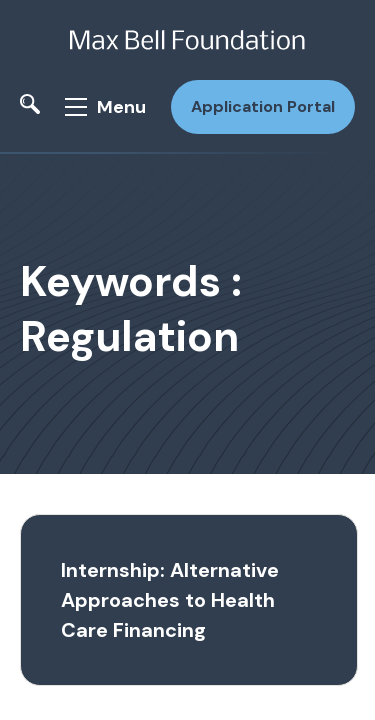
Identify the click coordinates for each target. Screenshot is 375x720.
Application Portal (263, 106)
